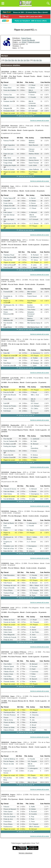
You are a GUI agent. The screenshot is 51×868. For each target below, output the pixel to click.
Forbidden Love (9, 546)
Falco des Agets (9, 219)
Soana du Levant (34, 42)
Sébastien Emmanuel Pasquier (31, 314)
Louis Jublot (33, 165)
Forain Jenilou (8, 160)
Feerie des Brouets (10, 395)
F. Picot (32, 819)
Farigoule (7, 108)
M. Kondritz (33, 814)
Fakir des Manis (9, 491)
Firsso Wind (7, 88)
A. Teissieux (35, 363)
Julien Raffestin (34, 169)
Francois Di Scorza (10, 489)
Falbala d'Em (8, 206)
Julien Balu (33, 158)
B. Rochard (35, 255)
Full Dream (7, 411)
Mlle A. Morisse (34, 827)
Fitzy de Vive (8, 260)
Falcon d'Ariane (9, 730)
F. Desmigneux (34, 494)
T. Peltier (34, 460)
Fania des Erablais (10, 90)
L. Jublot (34, 365)
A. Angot (33, 627)
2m (22, 60)
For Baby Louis (8, 444)
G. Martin (34, 267)
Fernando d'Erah (9, 111)
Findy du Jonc (8, 640)
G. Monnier (32, 106)
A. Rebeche (34, 588)
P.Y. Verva (34, 260)
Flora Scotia (8, 630)
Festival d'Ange (9, 593)
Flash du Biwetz (9, 523)
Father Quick (8, 632)
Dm (6, 60)
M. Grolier (33, 637)
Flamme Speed (9, 666)
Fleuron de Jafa (9, 764)
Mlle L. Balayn (34, 585)
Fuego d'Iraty (8, 163)
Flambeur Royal (9, 255)
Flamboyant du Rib (10, 223)
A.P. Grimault (33, 111)
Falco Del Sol (8, 551)
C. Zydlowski (35, 439)
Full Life (6, 106)
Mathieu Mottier (34, 154)
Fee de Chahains (9, 441)
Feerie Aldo (7, 455)
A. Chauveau (34, 715)
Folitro (6, 530)
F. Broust (34, 392)
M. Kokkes (34, 457)
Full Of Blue (8, 676)
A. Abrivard (33, 212)
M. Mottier (33, 201)
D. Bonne (33, 203)
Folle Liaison (8, 212)
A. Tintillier (34, 358)
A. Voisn (33, 635)
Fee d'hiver (7, 363)
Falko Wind (7, 158)
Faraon (6, 717)
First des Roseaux (10, 715)
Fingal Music (8, 327)
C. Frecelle (32, 97)
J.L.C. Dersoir (34, 223)
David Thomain (34, 163)
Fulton (6, 85)
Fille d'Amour (8, 627)
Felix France (8, 583)
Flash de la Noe (9, 548)
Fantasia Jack (8, 101)
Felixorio (6, 807)
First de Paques (9, 761)
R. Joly (32, 720)
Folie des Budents (10, 817)
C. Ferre (32, 822)
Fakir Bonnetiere (9, 149)
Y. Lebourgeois (32, 523)
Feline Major (8, 399)
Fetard (6, 201)
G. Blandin (33, 491)
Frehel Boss (8, 822)
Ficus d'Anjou (8, 590)
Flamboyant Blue (9, 712)
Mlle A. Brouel (32, 782)
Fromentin (7, 292)
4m (16, 60)
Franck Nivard (32, 296)
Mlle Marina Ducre (33, 327)
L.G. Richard (35, 406)
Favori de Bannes (9, 451)
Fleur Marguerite (9, 635)
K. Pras (32, 817)
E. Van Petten (34, 632)
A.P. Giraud (35, 360)
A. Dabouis (34, 712)
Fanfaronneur (8, 827)
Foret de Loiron (8, 365)
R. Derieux (34, 455)
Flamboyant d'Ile (9, 305)
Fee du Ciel (7, 408)
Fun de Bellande (9, 499)
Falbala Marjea (9, 679)
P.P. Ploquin (33, 113)
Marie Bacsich (34, 145)
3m (19, 60)
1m (25, 60)
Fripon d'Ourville (9, 588)
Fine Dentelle (8, 323)
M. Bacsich (33, 679)
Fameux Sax (8, 95)
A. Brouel (33, 725)
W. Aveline (33, 722)
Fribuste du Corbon (10, 208)
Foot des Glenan (9, 215)
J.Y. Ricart (32, 85)
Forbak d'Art (7, 358)
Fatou (5, 578)
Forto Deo (7, 267)
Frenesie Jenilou (9, 681)
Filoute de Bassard (10, 809)
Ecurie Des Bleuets (29, 40)
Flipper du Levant (9, 113)
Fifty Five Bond (9, 257)
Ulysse (24, 42)
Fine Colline (8, 664)
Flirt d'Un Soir (8, 814)
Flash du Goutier (9, 169)
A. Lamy (34, 265)
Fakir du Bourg (9, 265)
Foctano (6, 725)
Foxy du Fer (7, 392)
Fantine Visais (8, 310)
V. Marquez (34, 640)
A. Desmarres (35, 353)
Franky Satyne (8, 198)
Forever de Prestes (10, 406)
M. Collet (34, 441)
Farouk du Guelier (10, 622)
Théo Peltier (31, 310)
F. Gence (32, 95)
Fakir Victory (8, 494)
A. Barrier (32, 88)
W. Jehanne (31, 551)
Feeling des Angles (10, 165)
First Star (6, 439)
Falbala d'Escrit (9, 672)
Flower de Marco (9, 722)
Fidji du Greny (8, 720)
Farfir (5, 360)
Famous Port (8, 141)
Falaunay (7, 595)
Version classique (26, 853)
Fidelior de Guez (9, 620)
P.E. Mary (30, 530)
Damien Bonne (34, 160)
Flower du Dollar (9, 727)
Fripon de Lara (8, 154)
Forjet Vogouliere (9, 145)
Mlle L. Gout (35, 395)
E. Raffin (32, 807)
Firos (5, 768)
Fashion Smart (8, 457)
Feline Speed (8, 812)
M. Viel (32, 717)
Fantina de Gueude (10, 637)
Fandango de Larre (10, 585)
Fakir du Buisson (9, 97)
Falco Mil (6, 353)
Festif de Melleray (9, 759)
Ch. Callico (34, 408)
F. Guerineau (34, 672)
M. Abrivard (33, 206)
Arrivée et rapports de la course (40, 120)
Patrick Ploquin (26, 38)
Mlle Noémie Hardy (34, 323)
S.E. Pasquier (34, 590)
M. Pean (31, 108)
